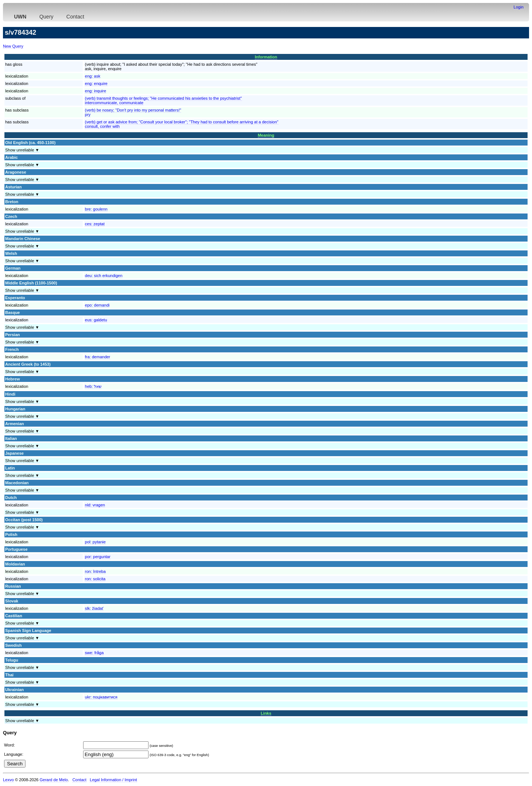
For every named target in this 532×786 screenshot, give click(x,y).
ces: (95, 224)
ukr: (101, 697)
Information (266, 57)
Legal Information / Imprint (113, 780)
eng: (93, 76)
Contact (75, 17)
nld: (95, 505)
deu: (104, 276)
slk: (94, 608)
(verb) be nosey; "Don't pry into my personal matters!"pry (133, 112)
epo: (97, 305)
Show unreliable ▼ (22, 150)
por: (98, 557)
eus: (96, 320)
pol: (95, 542)
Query (46, 17)
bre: (96, 209)
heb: (93, 386)
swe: (94, 653)
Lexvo (8, 780)
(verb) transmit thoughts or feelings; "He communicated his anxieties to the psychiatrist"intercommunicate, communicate (163, 100)
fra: (98, 357)
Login (519, 7)
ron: (95, 571)
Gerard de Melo (54, 780)
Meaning (266, 135)
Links (266, 713)
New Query (13, 46)
